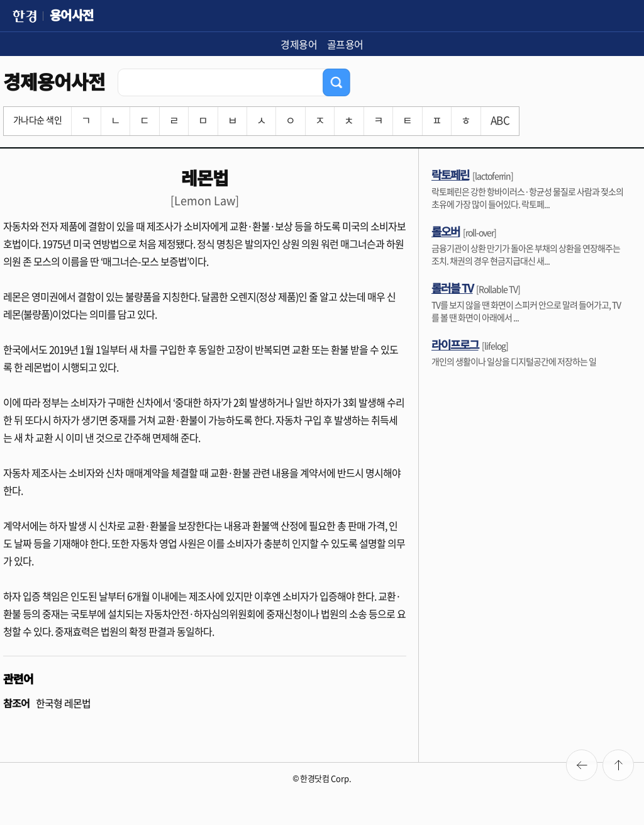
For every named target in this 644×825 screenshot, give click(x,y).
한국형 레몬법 (63, 703)
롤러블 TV (452, 288)
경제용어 (299, 44)
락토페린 (450, 174)
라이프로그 (455, 344)
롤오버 (446, 231)
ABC (500, 120)
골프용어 (345, 44)
